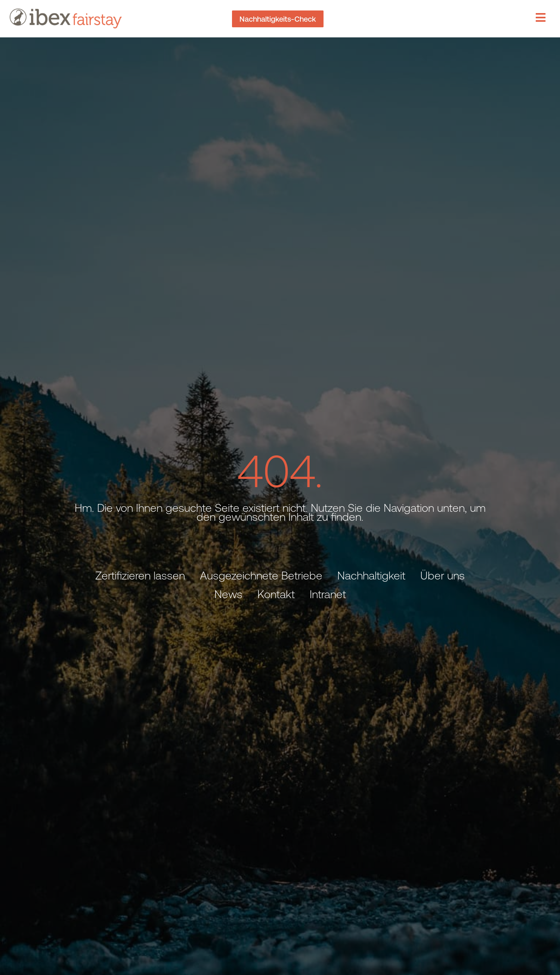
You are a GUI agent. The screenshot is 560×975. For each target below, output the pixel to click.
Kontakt (276, 594)
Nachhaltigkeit (371, 575)
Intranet (328, 594)
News (228, 594)
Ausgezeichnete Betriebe (261, 575)
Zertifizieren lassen (140, 575)
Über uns (443, 575)
